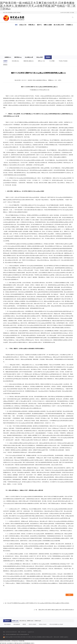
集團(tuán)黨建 (48, 25)
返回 (69, 595)
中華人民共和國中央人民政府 (56, 624)
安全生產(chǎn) (15, 61)
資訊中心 (39, 25)
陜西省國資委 (17, 624)
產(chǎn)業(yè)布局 (59, 25)
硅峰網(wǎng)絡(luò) (64, 637)
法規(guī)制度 (39, 57)
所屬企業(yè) (32, 25)
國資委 (24, 624)
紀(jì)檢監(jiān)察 (29, 57)
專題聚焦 (48, 57)
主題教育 (5, 61)
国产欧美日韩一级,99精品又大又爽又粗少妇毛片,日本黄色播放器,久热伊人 (17, 643)
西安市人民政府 (32, 624)
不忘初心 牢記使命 (63, 61)
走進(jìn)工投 (23, 25)
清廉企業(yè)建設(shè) (29, 61)
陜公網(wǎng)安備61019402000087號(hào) (12, 637)
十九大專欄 (52, 61)
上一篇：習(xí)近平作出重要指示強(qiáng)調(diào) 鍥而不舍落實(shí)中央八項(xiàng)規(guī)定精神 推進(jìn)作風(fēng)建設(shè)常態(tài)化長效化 (36, 603)
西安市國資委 (7, 624)
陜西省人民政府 (43, 624)
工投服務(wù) (69, 25)
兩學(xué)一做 (41, 61)
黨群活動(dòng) (18, 57)
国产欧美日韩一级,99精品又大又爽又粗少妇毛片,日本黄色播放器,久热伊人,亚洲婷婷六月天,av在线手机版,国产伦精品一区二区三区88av (38, 6)
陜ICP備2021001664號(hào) (26, 637)
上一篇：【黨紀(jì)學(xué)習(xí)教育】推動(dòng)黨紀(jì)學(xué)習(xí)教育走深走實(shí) (54, 610)
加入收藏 (72, 13)
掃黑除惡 (5, 65)
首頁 (16, 25)
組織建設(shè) (8, 57)
